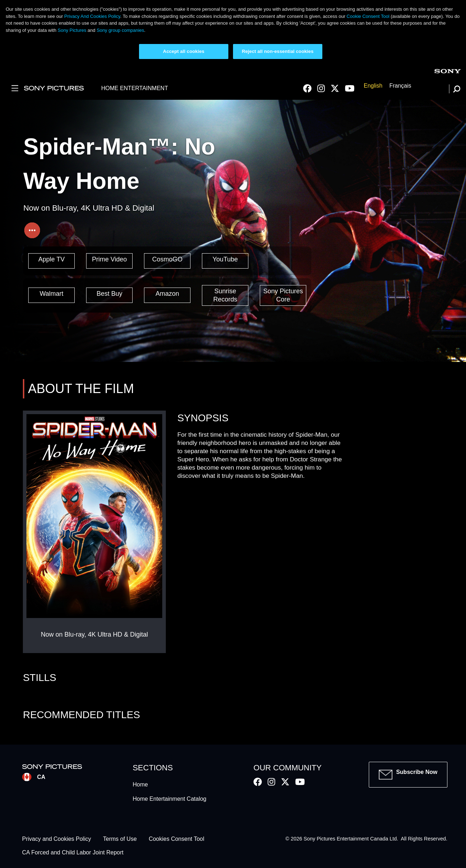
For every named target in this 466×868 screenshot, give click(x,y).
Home (140, 784)
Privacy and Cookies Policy (57, 839)
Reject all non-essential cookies (278, 51)
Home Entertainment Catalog (169, 799)
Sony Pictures (72, 30)
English (373, 86)
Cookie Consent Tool (368, 16)
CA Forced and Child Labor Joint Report (73, 853)
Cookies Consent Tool (176, 839)
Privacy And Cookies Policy (92, 16)
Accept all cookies (184, 51)
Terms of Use (120, 839)
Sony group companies (120, 30)
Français (400, 86)
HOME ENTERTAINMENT (135, 88)
